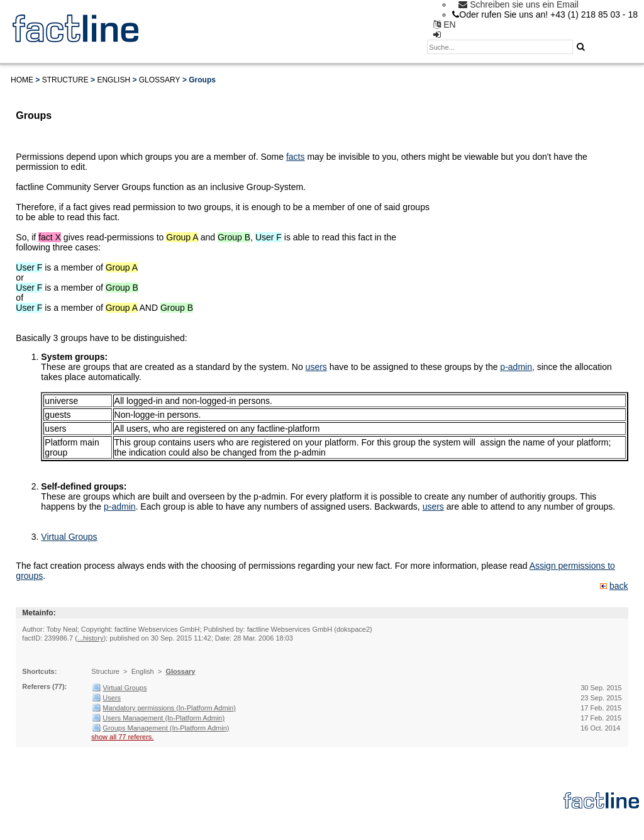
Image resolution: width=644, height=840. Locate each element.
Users (112, 698)
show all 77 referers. (122, 737)
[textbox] (500, 47)
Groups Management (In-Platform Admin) (166, 728)
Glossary (160, 80)
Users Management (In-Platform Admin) (164, 718)
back (619, 586)
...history (91, 638)
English (114, 80)
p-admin (120, 507)
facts (296, 157)
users (316, 367)
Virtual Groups (69, 537)
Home (22, 80)
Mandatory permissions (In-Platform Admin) (169, 708)
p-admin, (517, 367)
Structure (65, 80)
